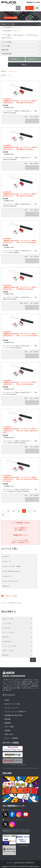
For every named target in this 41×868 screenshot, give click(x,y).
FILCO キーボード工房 (12, 704)
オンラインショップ (11, 708)
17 (29, 511)
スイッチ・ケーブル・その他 (11, 566)
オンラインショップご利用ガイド (16, 712)
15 (19, 511)
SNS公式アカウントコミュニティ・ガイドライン (16, 831)
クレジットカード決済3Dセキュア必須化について (20, 541)
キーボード (6, 557)
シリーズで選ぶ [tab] (20, 42)
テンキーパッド (7, 576)
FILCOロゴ (6, 586)
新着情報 (8, 723)
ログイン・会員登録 (11, 738)
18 (35, 511)
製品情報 (8, 719)
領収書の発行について (20, 535)
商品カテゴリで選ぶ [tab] (20, 24)
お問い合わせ (9, 734)
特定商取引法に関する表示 (13, 715)
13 (8, 511)
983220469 (23, 842)
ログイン (30, 8)
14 (14, 511)
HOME (7, 700)
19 (3, 515)
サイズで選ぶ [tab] (20, 46)
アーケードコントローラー (11, 581)
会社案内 (8, 730)
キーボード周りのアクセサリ (11, 571)
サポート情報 (9, 727)
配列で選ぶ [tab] (20, 50)
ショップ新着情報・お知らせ (20, 523)
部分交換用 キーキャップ (11, 31)
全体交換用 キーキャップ (11, 27)
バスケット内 (9, 596)
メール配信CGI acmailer (23, 846)
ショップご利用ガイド (20, 529)
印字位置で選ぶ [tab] (20, 54)
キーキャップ (12, 71)
